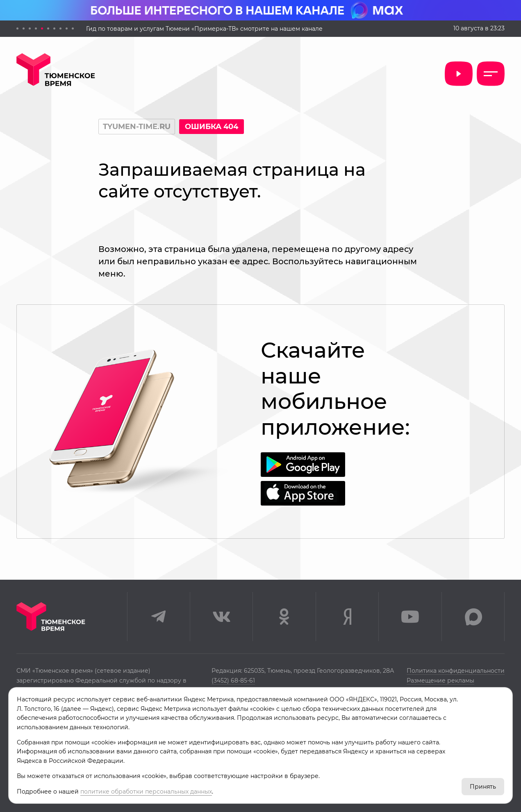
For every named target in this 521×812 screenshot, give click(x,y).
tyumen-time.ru (137, 127)
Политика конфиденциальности (456, 671)
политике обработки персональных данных (146, 792)
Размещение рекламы (440, 680)
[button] (17, 28)
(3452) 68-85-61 (233, 680)
